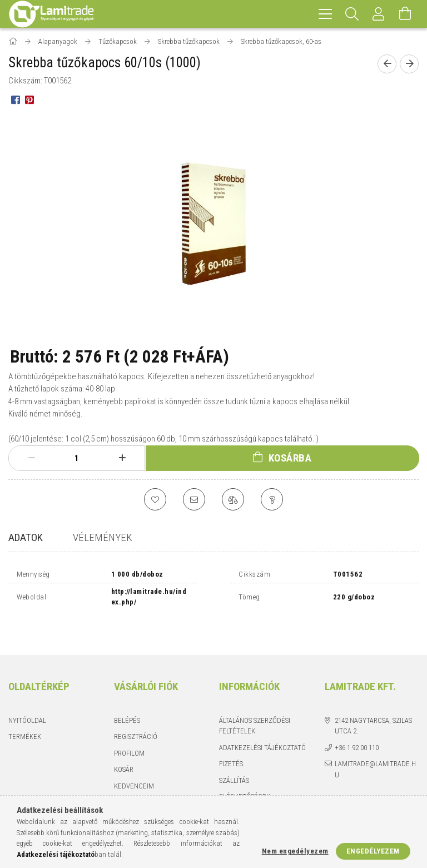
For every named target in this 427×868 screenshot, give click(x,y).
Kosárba (290, 458)
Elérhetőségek (245, 774)
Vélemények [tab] (103, 537)
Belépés (127, 698)
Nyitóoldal (27, 698)
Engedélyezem (373, 851)
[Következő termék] (409, 64)
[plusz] (122, 458)
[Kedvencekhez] (155, 499)
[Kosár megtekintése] (405, 14)
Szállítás (234, 758)
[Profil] (379, 14)
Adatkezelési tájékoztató (262, 725)
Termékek (25, 714)
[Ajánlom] (194, 499)
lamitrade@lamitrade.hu (375, 747)
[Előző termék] (387, 64)
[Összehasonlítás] (233, 499)
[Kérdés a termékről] (272, 499)
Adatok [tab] (26, 537)
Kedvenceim (134, 763)
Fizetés (231, 741)
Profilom (129, 730)
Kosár (124, 747)
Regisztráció (136, 714)
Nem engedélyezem (295, 851)
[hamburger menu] (325, 14)
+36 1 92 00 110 (357, 725)
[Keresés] (352, 14)
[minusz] (31, 458)
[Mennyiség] (77, 458)
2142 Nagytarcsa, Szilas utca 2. (373, 703)
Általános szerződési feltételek (255, 703)
